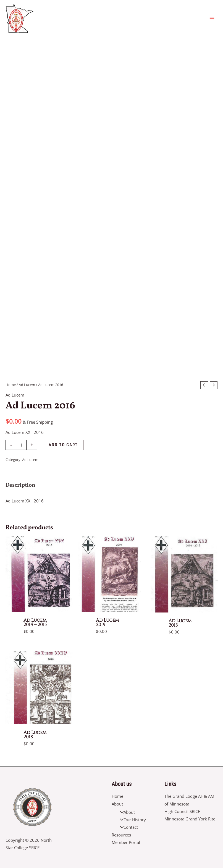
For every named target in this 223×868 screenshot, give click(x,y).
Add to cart (63, 445)
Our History (132, 820)
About (117, 804)
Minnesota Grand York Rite (190, 819)
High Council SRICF (182, 811)
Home (11, 385)
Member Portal (126, 842)
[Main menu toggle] (212, 18)
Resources (121, 835)
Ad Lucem (27, 385)
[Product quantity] (21, 445)
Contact (128, 827)
